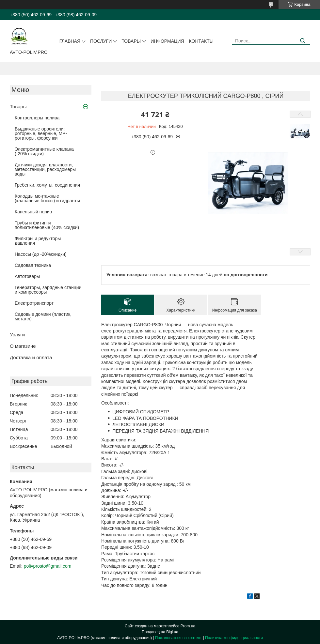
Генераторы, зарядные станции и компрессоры (48, 290)
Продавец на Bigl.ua (160, 632)
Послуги (101, 41)
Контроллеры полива (37, 118)
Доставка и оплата (31, 357)
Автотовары (27, 276)
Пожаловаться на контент (178, 638)
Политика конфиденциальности (234, 638)
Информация (167, 41)
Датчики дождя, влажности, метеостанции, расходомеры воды (45, 169)
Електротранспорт (34, 303)
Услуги (17, 335)
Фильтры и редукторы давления (38, 241)
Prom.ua (188, 626)
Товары (131, 41)
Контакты (201, 41)
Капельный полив (33, 212)
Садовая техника (33, 265)
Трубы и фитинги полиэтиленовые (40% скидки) (47, 225)
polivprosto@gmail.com (48, 566)
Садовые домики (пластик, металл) (43, 316)
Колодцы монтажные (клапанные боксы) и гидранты (47, 198)
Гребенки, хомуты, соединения (47, 185)
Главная (70, 41)
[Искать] (303, 41)
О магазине (23, 346)
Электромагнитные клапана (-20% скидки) (44, 151)
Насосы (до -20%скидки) (41, 254)
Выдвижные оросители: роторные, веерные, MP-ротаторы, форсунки (41, 133)
